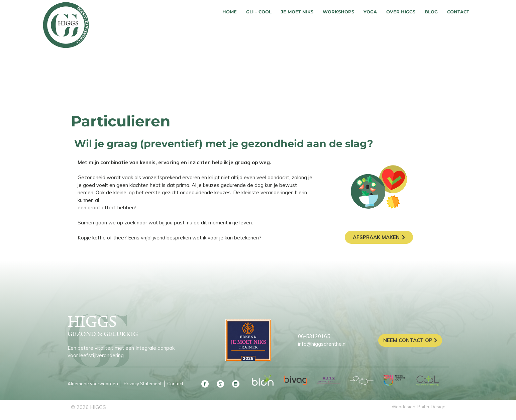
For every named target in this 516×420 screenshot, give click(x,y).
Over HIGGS (401, 12)
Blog (431, 12)
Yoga (370, 12)
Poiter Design (431, 407)
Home (230, 12)
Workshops (338, 12)
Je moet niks (297, 12)
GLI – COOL (259, 12)
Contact (458, 12)
